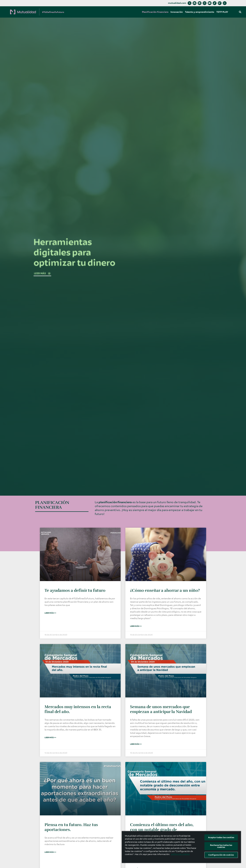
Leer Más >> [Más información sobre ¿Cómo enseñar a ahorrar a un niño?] (136, 626)
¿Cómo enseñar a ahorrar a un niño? (165, 590)
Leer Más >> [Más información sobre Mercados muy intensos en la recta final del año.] (50, 737)
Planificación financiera (155, 12)
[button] (240, 12)
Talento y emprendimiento (200, 12)
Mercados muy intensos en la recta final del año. (78, 709)
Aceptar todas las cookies (221, 837)
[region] (181, 847)
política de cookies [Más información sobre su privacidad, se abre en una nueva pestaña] (180, 854)
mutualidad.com (177, 3)
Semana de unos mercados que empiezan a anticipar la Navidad (161, 709)
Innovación (177, 12)
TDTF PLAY (222, 12)
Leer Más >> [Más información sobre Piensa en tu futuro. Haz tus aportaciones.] (50, 852)
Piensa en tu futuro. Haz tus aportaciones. (71, 827)
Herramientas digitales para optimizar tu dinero (74, 252)
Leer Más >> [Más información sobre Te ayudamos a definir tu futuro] (50, 613)
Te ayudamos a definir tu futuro (75, 590)
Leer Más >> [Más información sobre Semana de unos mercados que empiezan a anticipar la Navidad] (136, 744)
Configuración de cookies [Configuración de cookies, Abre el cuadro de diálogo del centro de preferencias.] (221, 855)
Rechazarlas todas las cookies (221, 846)
